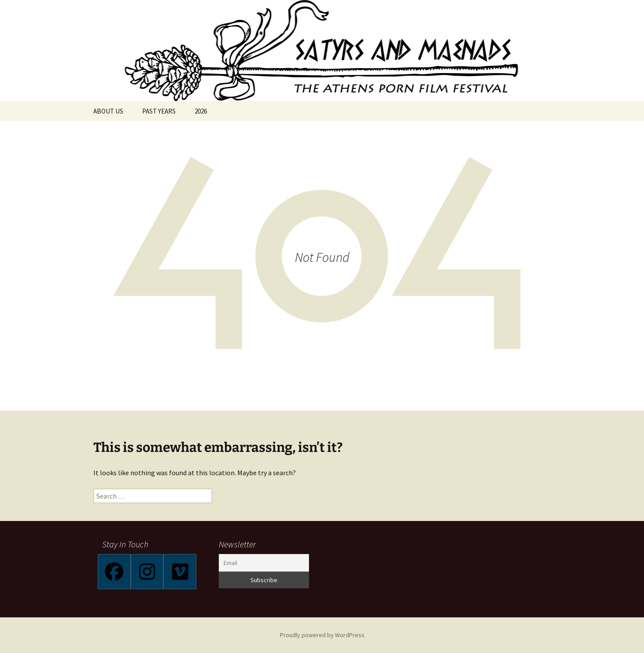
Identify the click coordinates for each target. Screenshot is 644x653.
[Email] (264, 563)
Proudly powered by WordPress (322, 635)
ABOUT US (108, 111)
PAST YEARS (159, 111)
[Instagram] (147, 572)
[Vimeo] (180, 572)
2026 (201, 111)
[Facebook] (114, 572)
